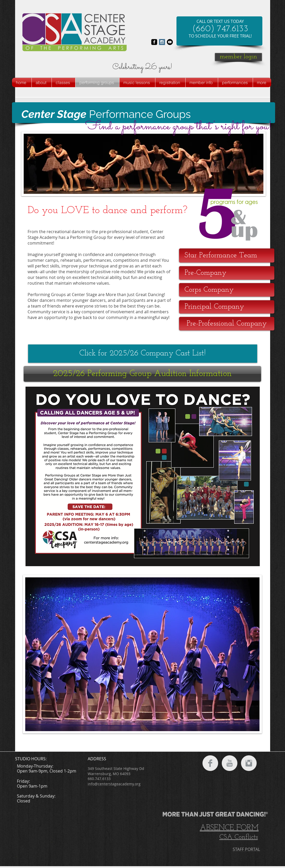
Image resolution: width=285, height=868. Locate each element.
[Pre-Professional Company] (227, 324)
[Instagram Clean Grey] (249, 763)
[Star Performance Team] (227, 256)
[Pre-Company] (227, 273)
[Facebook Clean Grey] (210, 763)
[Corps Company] (227, 290)
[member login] (238, 57)
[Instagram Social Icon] (162, 42)
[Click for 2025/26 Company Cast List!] (143, 354)
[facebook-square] (154, 42)
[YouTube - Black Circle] (170, 42)
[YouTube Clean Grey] (230, 763)
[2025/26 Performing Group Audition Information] (142, 374)
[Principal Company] (227, 307)
